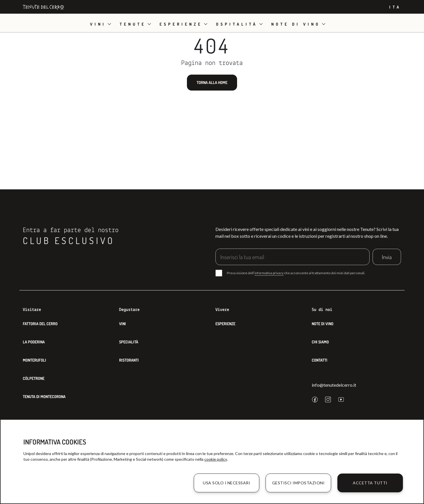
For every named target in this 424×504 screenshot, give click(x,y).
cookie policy (216, 459)
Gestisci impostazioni (298, 483)
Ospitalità (237, 24)
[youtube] (341, 399)
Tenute (133, 24)
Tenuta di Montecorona (44, 397)
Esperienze (181, 24)
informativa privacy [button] (269, 273)
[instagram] (328, 399)
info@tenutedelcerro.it (334, 385)
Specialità (129, 342)
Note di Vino (323, 324)
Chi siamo (320, 342)
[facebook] (315, 399)
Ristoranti (129, 360)
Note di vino (296, 24)
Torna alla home (212, 82)
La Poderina (34, 342)
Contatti (320, 360)
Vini (98, 24)
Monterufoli (34, 360)
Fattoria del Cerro (40, 324)
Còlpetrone (34, 378)
